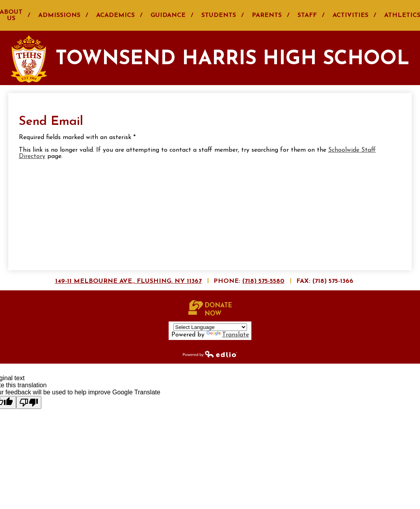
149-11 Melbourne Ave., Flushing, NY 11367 (128, 281)
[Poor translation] (29, 402)
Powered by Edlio (210, 354)
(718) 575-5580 (263, 281)
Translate (228, 335)
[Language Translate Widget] (210, 327)
